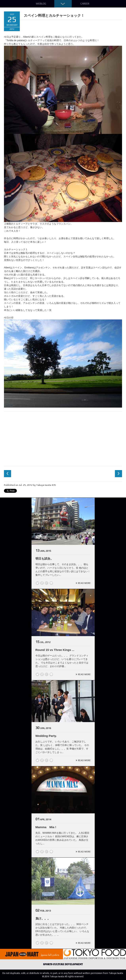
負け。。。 (43, 918)
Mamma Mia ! (46, 827)
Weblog (41, 4)
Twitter (37, 583)
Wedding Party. (46, 736)
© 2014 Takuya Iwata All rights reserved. (63, 976)
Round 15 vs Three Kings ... (55, 650)
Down (63, 4)
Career (85, 4)
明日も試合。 (44, 559)
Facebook (42, 583)
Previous (8, 474)
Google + (47, 583)
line (51, 583)
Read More (84, 583)
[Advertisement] (63, 438)
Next (118, 474)
